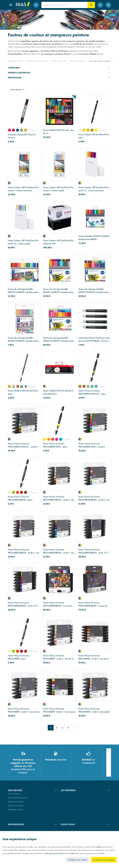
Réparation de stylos (16, 803)
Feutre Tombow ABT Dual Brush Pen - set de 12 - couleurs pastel (24, 242)
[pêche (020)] (80, 130)
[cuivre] (18, 386)
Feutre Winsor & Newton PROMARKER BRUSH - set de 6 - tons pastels (24, 551)
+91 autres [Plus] (103, 130)
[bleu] (96, 386)
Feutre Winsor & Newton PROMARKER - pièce (19, 657)
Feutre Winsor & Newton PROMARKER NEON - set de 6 (92, 445)
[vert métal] (22, 386)
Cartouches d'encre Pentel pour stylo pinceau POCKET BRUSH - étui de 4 (94, 339)
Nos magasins (66, 799)
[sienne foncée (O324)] (26, 492)
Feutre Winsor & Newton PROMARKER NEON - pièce (55, 445)
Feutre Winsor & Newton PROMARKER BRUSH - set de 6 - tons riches (59, 551)
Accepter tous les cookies (104, 860)
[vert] (92, 386)
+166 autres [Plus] (33, 651)
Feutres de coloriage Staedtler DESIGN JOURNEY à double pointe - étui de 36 (59, 291)
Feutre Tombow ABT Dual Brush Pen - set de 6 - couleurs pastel (59, 189)
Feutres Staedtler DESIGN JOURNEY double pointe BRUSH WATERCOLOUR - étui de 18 (94, 238)
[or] (9, 386)
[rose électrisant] (57, 439)
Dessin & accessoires (78, 61)
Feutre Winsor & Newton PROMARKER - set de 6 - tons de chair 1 (59, 657)
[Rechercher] (91, 5)
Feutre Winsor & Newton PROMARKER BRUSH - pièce (20, 498)
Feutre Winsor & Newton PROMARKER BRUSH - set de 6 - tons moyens (94, 498)
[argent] (13, 386)
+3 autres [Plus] (32, 386)
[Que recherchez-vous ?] (64, 5)
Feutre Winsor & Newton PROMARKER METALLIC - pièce (92, 392)
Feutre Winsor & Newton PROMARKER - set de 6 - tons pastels (94, 710)
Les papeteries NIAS (15, 61)
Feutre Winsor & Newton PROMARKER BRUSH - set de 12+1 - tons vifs (24, 604)
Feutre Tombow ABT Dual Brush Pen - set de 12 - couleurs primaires (94, 189)
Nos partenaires (67, 803)
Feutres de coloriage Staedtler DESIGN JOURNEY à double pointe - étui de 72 (94, 291)
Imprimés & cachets (16, 807)
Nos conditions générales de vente (22, 830)
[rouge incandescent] (53, 439)
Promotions (15, 78)
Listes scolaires (14, 795)
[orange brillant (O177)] (18, 492)
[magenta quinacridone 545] (13, 130)
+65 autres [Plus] (32, 492)
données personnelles (54, 853)
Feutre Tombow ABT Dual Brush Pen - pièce (94, 136)
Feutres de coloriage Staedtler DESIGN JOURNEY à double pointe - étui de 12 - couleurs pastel (24, 339)
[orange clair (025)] (84, 130)
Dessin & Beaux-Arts (59, 61)
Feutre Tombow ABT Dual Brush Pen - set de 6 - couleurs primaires (24, 189)
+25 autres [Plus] (32, 130)
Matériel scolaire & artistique (37, 61)
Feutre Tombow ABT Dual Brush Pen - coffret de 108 (59, 242)
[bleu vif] (61, 439)
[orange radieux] (49, 439)
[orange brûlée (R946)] (22, 492)
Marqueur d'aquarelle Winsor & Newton (22, 136)
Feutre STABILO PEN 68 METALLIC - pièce (24, 392)
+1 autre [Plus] (102, 386)
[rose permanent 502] (9, 130)
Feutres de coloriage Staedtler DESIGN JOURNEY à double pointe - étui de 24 (24, 291)
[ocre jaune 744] (26, 130)
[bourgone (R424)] (22, 651)
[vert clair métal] (26, 386)
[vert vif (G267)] (13, 492)
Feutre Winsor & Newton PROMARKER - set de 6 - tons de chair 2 (95, 657)
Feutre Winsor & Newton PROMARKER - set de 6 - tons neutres (24, 710)
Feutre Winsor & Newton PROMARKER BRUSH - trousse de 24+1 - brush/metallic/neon (93, 604)
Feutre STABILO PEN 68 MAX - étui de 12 (58, 132)
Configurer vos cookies (78, 860)
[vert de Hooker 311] (22, 130)
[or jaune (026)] (88, 130)
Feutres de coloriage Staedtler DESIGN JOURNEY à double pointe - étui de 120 (59, 339)
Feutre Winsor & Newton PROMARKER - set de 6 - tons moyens (59, 710)
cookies (99, 847)
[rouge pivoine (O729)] (9, 492)
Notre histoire (66, 795)
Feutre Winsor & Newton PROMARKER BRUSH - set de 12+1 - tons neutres (94, 551)
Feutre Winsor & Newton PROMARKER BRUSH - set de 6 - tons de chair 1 (59, 498)
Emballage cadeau (15, 811)
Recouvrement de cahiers (18, 799)
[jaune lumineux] (45, 439)
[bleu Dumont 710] (18, 130)
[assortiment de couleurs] (9, 183)
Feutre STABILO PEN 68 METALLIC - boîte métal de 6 (59, 392)
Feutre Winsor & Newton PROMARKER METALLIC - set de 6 (23, 445)
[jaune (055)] (96, 130)
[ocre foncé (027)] (92, 130)
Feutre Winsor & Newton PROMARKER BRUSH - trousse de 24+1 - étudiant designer (57, 604)
